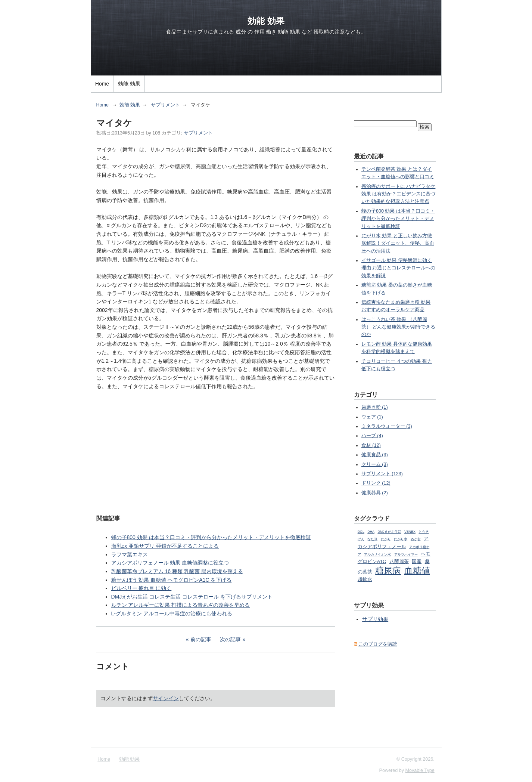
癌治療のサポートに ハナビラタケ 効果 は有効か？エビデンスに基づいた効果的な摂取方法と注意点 (399, 194)
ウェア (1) (372, 417)
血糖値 (417, 571)
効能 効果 (266, 21)
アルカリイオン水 (377, 554)
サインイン (166, 698)
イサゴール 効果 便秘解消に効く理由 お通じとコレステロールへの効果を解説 (399, 268)
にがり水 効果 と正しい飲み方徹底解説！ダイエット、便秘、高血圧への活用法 (398, 243)
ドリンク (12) (376, 483)
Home (102, 84)
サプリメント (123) (382, 474)
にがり (386, 539)
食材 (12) (371, 445)
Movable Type (420, 770)
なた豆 (372, 539)
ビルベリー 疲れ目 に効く (141, 588)
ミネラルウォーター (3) (387, 426)
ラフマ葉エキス (130, 554)
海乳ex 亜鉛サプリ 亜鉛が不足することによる (165, 546)
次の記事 (230, 639)
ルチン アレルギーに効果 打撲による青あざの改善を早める (181, 605)
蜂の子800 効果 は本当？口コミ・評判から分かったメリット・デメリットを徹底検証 (211, 537)
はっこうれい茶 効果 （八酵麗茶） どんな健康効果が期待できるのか (399, 327)
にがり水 (401, 539)
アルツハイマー (406, 554)
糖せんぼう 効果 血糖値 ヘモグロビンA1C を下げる (172, 580)
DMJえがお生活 (389, 532)
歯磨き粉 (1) (375, 407)
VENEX (410, 532)
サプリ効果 (375, 619)
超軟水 (365, 579)
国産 (417, 562)
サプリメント (165, 105)
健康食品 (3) (375, 455)
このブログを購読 (378, 644)
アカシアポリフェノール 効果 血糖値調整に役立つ (170, 563)
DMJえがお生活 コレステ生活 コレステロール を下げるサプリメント (192, 597)
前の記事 (201, 639)
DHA (371, 532)
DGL (361, 532)
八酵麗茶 (399, 562)
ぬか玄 (416, 539)
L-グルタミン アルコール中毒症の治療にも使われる (172, 613)
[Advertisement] (216, 451)
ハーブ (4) (372, 436)
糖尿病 (388, 571)
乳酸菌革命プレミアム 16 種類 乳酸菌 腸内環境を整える (177, 571)
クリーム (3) (375, 464)
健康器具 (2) (375, 493)
